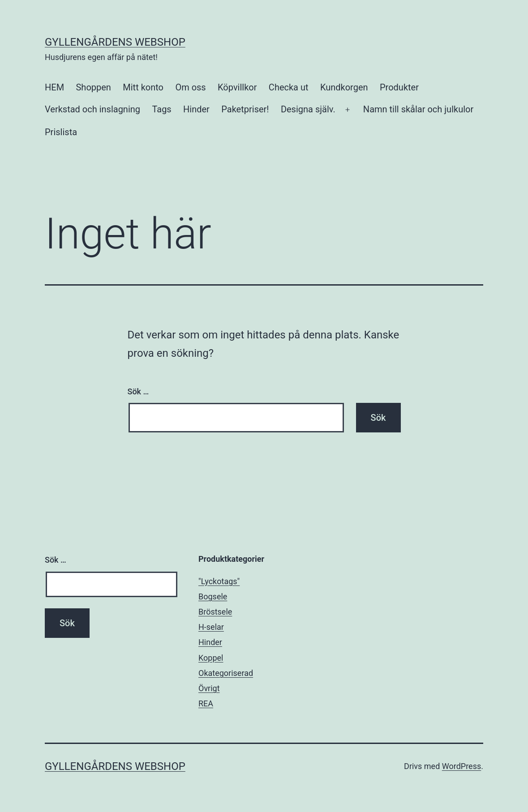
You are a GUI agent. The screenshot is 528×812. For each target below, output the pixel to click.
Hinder (196, 109)
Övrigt (209, 688)
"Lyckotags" (219, 581)
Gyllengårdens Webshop (115, 42)
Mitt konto (143, 87)
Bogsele (213, 596)
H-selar (211, 627)
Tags (161, 109)
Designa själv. (308, 109)
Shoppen (93, 87)
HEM (54, 87)
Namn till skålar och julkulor (418, 109)
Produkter (399, 87)
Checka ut (289, 87)
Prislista (61, 132)
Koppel (211, 658)
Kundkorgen (344, 87)
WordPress (461, 766)
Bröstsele (215, 612)
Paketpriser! (245, 109)
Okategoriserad (226, 673)
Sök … (138, 391)
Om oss (190, 87)
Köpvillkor (237, 87)
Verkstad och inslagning (92, 109)
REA (206, 703)
